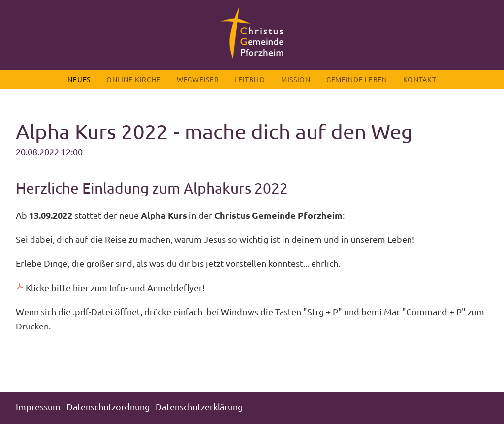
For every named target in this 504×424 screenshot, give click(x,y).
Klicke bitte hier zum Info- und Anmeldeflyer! (115, 287)
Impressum (38, 407)
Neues (79, 79)
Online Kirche (134, 79)
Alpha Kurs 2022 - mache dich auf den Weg (214, 131)
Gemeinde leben (357, 79)
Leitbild (250, 79)
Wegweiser (198, 79)
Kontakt (420, 79)
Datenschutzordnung (108, 407)
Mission (296, 79)
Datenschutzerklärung (199, 407)
